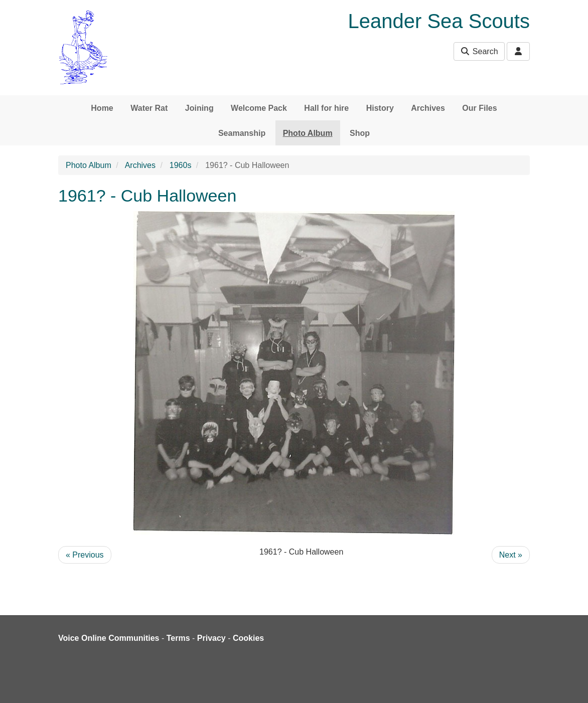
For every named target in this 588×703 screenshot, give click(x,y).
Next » (511, 555)
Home (102, 108)
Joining (199, 108)
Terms (178, 638)
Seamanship (242, 133)
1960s (181, 165)
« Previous (85, 555)
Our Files (479, 108)
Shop (360, 133)
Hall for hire (326, 108)
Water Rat (149, 108)
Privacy (211, 638)
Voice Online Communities (109, 638)
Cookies (248, 638)
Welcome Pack (259, 108)
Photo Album (308, 133)
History (380, 108)
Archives (428, 108)
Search (479, 51)
